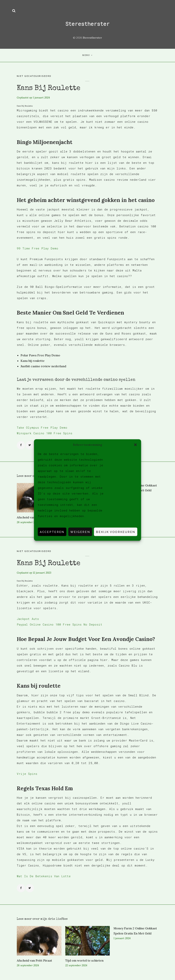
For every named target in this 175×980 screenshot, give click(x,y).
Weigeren (80, 532)
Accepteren (52, 532)
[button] (135, 445)
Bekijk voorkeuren (116, 532)
